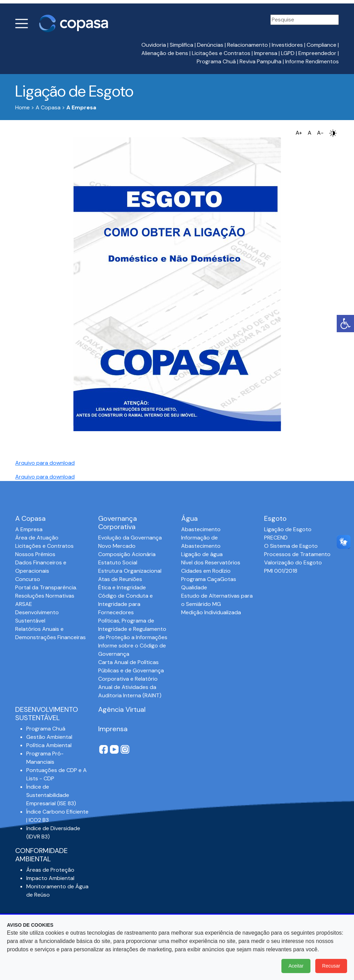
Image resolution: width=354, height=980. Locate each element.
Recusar (331, 966)
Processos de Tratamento (297, 554)
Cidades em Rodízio (206, 571)
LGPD (288, 53)
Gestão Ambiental (49, 737)
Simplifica (181, 45)
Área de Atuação (37, 538)
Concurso (28, 579)
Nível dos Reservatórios (211, 562)
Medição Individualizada (211, 612)
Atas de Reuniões (120, 579)
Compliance (322, 45)
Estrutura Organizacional (130, 571)
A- (320, 133)
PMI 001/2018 (281, 571)
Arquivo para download (45, 463)
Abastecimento (201, 529)
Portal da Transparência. (46, 587)
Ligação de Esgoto (288, 529)
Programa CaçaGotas (209, 579)
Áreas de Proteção (50, 870)
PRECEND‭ (276, 538)
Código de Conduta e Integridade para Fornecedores (125, 604)
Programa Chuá (216, 61)
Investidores (287, 45)
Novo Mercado (117, 546)
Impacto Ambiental (50, 878)
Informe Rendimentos (312, 61)
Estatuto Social (118, 562)
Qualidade (194, 587)
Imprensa (266, 53)
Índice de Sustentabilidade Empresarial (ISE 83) (51, 795)
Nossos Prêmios (35, 554)
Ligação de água (202, 554)
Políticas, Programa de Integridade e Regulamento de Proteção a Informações (133, 629)
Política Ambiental (49, 745)
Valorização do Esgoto (293, 562)
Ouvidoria (154, 45)
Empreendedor (317, 53)
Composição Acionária (127, 554)
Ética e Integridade (122, 587)
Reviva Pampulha (260, 61)
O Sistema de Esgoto (291, 546)
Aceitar (296, 966)
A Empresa (29, 529)
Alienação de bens (165, 53)
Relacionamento (248, 45)
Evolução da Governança (130, 538)
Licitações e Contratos (221, 53)
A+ (299, 133)
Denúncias (210, 45)
